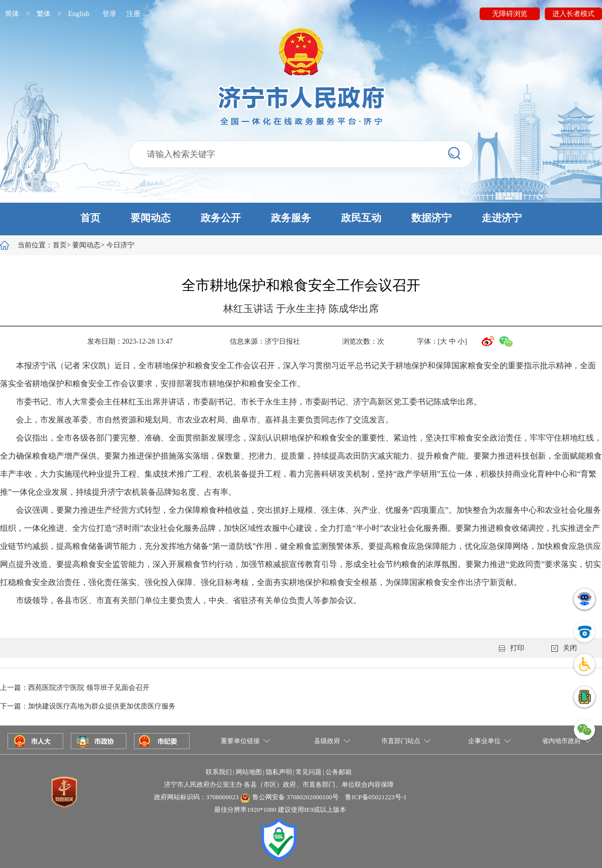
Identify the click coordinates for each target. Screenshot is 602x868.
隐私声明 (279, 772)
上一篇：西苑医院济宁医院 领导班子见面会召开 (75, 688)
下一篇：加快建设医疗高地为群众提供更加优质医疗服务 (88, 706)
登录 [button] (109, 14)
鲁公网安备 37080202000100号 (295, 797)
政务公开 (221, 218)
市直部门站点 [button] (401, 741)
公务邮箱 (339, 772)
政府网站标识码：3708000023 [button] (196, 797)
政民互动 (361, 218)
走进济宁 (502, 218)
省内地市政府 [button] (561, 741)
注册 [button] (133, 14)
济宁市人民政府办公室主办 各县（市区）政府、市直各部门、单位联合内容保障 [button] (279, 784)
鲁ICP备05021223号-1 (376, 797)
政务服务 (291, 218)
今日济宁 (120, 245)
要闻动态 (150, 218)
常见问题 (309, 772)
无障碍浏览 (510, 14)
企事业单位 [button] (484, 741)
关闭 (564, 648)
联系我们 (219, 772)
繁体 (44, 14)
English (79, 14)
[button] (301, 219)
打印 (511, 648)
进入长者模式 (573, 14)
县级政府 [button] (327, 741)
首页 (90, 218)
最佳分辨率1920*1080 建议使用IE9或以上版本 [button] (280, 810)
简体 (12, 14)
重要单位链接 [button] (240, 741)
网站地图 (249, 772)
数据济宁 (431, 218)
